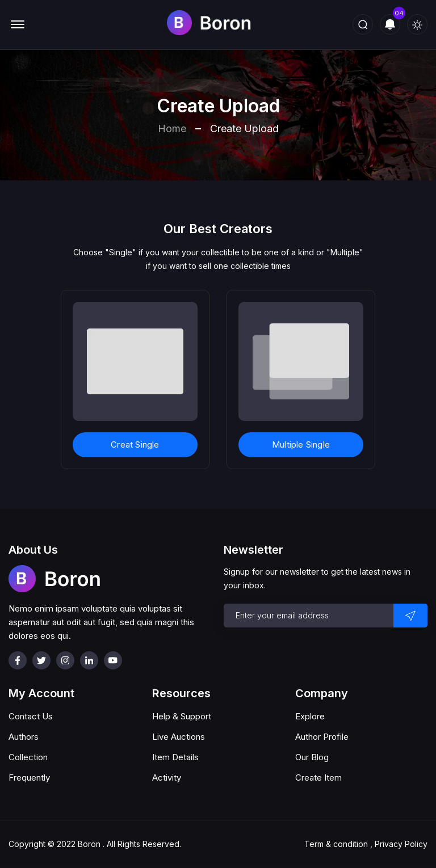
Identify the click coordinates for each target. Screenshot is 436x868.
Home (172, 128)
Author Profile (322, 737)
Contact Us (31, 716)
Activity (167, 778)
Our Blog (312, 757)
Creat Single (135, 444)
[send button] (410, 616)
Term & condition (336, 844)
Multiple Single (301, 444)
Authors (24, 737)
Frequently (29, 778)
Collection (28, 757)
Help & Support (182, 716)
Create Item (318, 778)
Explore (310, 716)
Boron (89, 844)
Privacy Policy (401, 844)
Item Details (175, 757)
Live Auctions (179, 737)
